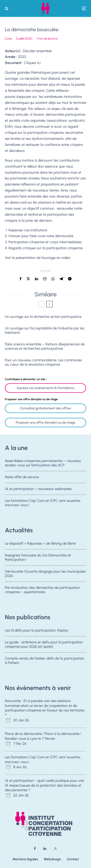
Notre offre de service (22, 477)
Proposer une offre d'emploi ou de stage (45, 423)
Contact (73, 859)
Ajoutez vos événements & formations (45, 388)
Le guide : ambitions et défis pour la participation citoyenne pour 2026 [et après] (44, 644)
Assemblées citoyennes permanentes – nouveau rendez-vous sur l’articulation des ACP (43, 463)
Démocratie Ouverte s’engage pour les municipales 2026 (45, 574)
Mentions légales (25, 859)
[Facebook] (35, 849)
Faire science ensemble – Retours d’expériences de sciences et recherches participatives (45, 346)
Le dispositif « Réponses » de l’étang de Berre (40, 543)
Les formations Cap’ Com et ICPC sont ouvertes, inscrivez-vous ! (43, 505)
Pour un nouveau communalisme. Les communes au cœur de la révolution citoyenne (43, 362)
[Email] (45, 279)
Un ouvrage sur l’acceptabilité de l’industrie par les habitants (45, 330)
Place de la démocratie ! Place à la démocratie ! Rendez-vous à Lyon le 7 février (43, 736)
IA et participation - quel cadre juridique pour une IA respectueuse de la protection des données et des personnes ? (44, 785)
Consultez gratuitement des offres (45, 408)
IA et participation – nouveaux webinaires (38, 489)
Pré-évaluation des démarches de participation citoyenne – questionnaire (42, 591)
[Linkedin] (45, 849)
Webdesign (52, 859)
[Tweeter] (28, 279)
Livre (8, 39)
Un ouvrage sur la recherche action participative (43, 317)
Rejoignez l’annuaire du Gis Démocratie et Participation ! (38, 557)
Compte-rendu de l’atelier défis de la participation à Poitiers (45, 661)
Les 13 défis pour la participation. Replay (37, 630)
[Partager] (21, 279)
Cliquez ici (32, 63)
